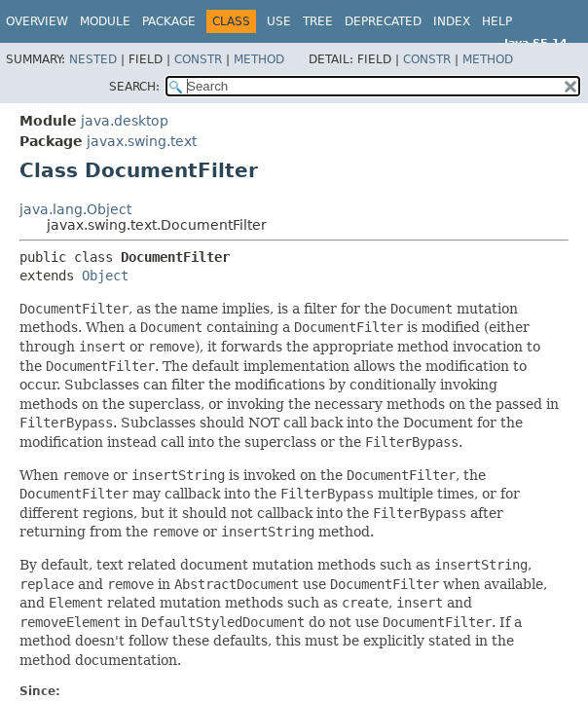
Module (105, 21)
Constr (198, 59)
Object (105, 276)
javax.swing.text (142, 141)
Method (259, 59)
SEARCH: (134, 87)
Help (497, 21)
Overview (37, 21)
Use (279, 21)
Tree (318, 21)
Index (452, 21)
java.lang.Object (75, 209)
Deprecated (383, 21)
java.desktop (125, 121)
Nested (93, 59)
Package (169, 21)
